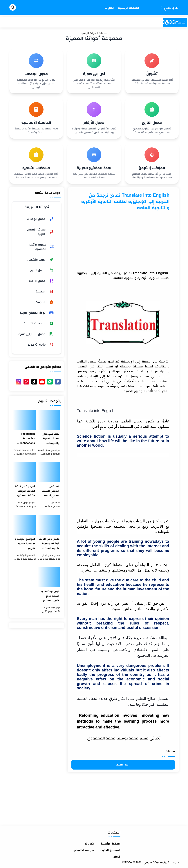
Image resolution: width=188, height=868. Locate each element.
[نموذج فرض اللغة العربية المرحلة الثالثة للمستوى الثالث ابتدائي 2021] (24, 472)
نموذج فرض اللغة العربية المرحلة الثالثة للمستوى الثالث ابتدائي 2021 (25, 491)
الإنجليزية (91, 376)
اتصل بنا (90, 844)
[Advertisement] (123, 240)
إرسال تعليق (123, 765)
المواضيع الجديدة (110, 850)
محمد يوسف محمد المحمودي (113, 738)
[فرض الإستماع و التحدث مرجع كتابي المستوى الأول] (49, 577)
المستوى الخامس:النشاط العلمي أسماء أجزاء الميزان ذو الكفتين (51, 491)
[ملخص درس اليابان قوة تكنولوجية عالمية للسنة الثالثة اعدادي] (49, 525)
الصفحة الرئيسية (111, 844)
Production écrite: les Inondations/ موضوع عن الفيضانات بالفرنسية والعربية (27, 439)
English (108, 411)
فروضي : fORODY (170, 15)
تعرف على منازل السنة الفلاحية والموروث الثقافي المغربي (50, 439)
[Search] (13, 7)
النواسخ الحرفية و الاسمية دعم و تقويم (25, 543)
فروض (117, 857)
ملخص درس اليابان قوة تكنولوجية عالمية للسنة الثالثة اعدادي (49, 544)
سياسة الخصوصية (83, 850)
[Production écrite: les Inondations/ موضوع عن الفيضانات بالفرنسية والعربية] (24, 420)
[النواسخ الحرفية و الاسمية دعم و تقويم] (24, 525)
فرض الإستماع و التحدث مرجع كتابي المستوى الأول (50, 596)
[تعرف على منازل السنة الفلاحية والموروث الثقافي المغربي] (49, 420)
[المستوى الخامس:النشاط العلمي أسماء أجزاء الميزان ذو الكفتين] (49, 472)
